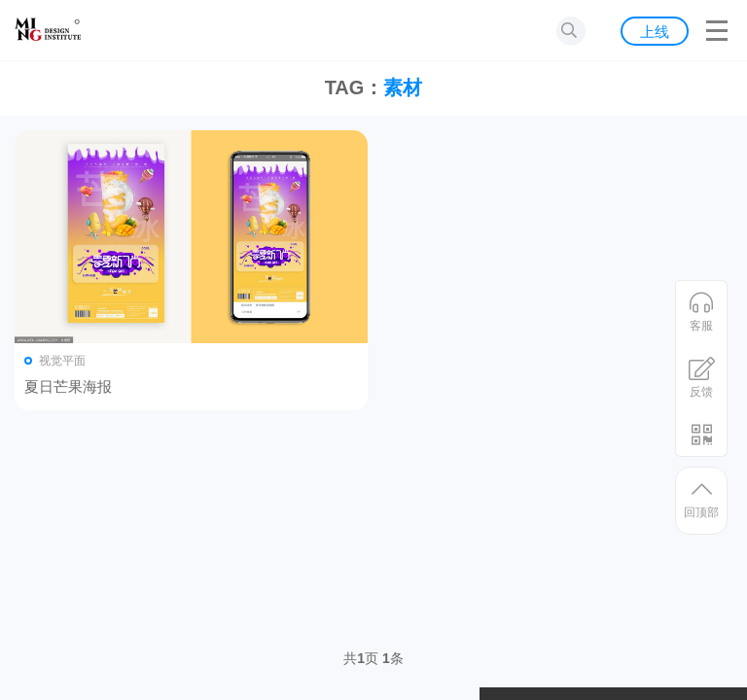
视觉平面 (62, 361)
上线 (655, 32)
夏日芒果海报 (68, 386)
